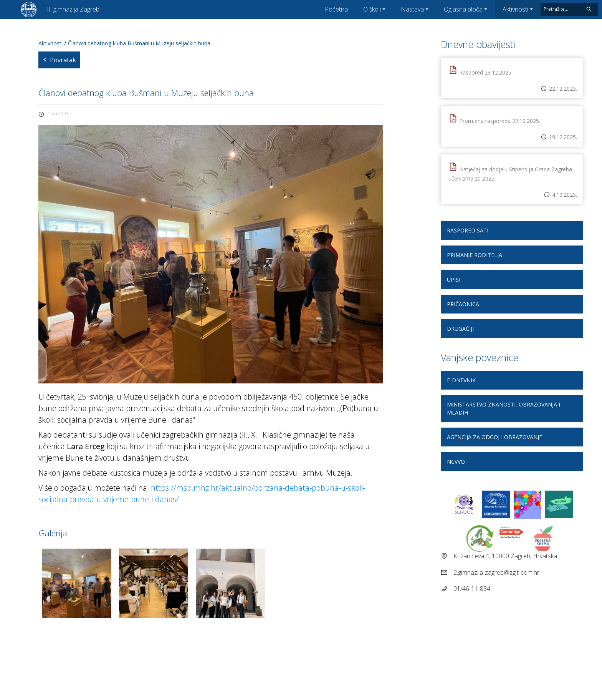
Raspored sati (468, 230)
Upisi (454, 280)
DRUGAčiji (460, 329)
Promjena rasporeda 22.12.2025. (500, 121)
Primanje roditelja (475, 255)
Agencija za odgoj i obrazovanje (495, 437)
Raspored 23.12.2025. (486, 72)
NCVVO (456, 462)
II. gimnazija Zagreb (73, 9)
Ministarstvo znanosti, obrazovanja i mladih (504, 408)
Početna (336, 9)
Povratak (59, 60)
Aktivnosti (515, 9)
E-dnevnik (461, 380)
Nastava (412, 9)
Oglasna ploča (463, 9)
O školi (372, 9)
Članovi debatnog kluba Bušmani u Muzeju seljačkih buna (139, 43)
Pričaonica (463, 304)
